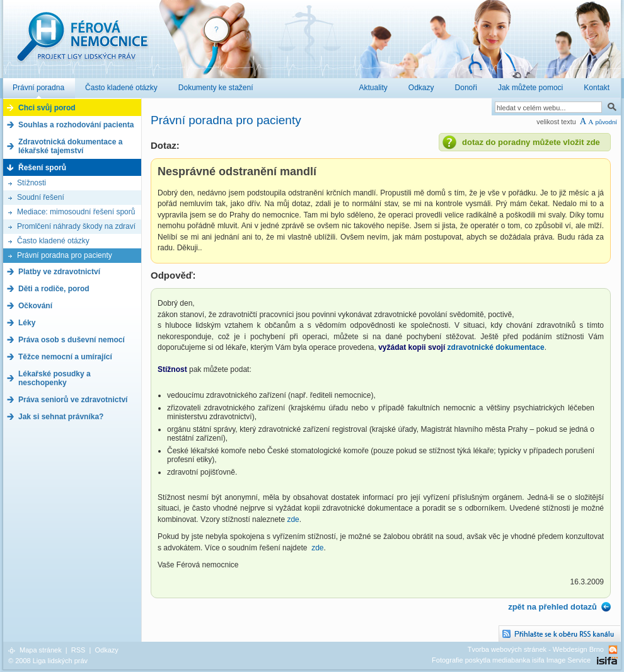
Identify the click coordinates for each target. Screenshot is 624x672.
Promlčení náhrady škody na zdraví (76, 226)
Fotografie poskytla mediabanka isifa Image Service (511, 660)
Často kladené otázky (53, 241)
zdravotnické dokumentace (496, 347)
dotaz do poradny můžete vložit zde (531, 142)
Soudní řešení (41, 197)
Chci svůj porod (47, 108)
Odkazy (106, 650)
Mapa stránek (41, 650)
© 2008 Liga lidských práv (48, 661)
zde (293, 519)
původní (606, 122)
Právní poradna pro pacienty (65, 255)
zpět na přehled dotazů (552, 607)
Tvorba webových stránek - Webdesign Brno (536, 649)
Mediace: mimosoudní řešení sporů (76, 212)
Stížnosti (32, 183)
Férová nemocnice (82, 43)
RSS (78, 650)
